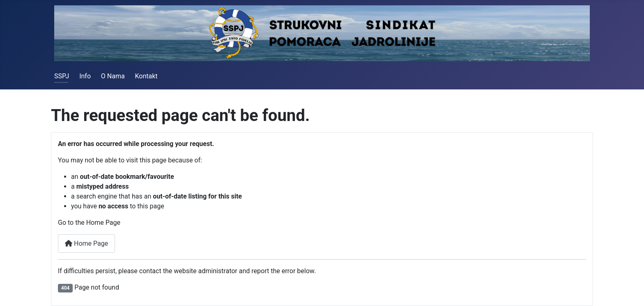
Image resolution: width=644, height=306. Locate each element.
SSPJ (62, 76)
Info (85, 76)
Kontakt (146, 76)
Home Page (86, 243)
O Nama (113, 76)
